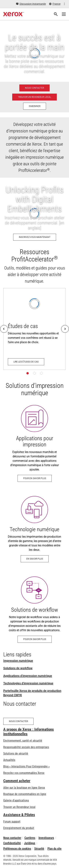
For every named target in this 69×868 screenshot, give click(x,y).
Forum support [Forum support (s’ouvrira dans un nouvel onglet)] (12, 822)
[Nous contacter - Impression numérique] (34, 88)
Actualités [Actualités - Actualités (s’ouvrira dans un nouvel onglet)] (9, 760)
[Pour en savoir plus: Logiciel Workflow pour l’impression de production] (34, 610)
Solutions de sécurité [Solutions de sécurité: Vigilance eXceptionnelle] (16, 754)
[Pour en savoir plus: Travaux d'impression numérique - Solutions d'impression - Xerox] (34, 443)
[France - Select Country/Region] (55, 4)
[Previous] (4, 329)
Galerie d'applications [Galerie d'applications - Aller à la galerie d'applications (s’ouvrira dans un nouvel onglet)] (16, 800)
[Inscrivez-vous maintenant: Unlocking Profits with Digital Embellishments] (34, 214)
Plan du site (54, 849)
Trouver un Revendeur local (19, 807)
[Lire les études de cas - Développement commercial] (34, 329)
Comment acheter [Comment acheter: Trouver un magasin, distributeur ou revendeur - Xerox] (17, 781)
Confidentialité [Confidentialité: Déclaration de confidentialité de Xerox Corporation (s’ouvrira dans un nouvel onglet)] (12, 843)
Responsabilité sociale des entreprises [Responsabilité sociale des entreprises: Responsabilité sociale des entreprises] (26, 747)
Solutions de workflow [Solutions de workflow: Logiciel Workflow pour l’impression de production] (18, 668)
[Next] (65, 329)
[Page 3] (41, 373)
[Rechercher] (56, 14)
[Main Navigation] (64, 14)
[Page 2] (34, 373)
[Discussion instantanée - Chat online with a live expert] (31, 4)
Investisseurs (46, 838)
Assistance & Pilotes (19, 815)
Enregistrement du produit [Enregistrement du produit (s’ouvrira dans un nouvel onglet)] (19, 828)
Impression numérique (18, 661)
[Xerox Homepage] (14, 14)
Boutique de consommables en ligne (25, 794)
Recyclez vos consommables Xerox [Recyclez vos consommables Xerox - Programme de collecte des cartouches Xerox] (24, 773)
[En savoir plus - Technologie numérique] (34, 529)
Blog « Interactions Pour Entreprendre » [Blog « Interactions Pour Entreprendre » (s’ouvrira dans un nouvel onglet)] (26, 766)
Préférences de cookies (17, 849)
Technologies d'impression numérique (28, 683)
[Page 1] (28, 373)
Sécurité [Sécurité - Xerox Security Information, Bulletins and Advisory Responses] (39, 849)
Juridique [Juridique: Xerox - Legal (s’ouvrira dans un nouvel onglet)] (30, 843)
